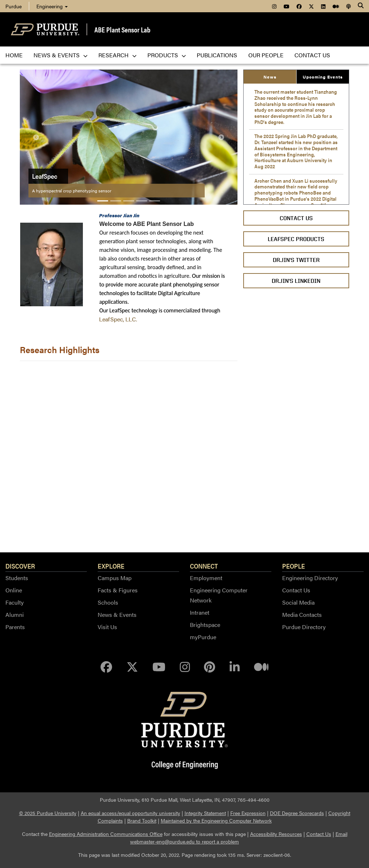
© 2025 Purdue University (48, 813)
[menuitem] (274, 6)
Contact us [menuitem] (312, 55)
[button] (36, 137)
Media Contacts (302, 615)
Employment (206, 578)
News (270, 77)
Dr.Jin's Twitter (296, 260)
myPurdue (203, 637)
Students (17, 578)
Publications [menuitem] (217, 55)
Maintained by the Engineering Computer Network (216, 820)
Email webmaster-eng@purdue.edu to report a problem (239, 838)
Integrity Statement (205, 813)
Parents (15, 627)
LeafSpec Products (296, 239)
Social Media (298, 602)
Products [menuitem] (167, 55)
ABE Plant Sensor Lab (122, 29)
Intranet (200, 612)
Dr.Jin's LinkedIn (296, 281)
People (294, 566)
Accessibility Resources (276, 834)
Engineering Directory (310, 578)
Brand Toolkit (142, 820)
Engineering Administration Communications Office (106, 834)
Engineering (52, 6)
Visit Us (107, 627)
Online (14, 590)
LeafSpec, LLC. (118, 319)
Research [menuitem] (117, 55)
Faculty (15, 602)
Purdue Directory (304, 627)
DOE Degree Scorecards (297, 813)
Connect (204, 566)
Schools (108, 602)
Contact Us (296, 218)
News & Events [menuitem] (61, 55)
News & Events (117, 615)
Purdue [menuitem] (14, 6)
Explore (111, 566)
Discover (20, 566)
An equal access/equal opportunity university (130, 813)
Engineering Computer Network (219, 595)
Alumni (15, 615)
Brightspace (205, 625)
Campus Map (115, 578)
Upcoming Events (323, 77)
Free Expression (248, 813)
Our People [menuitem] (266, 55)
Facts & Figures (118, 590)
